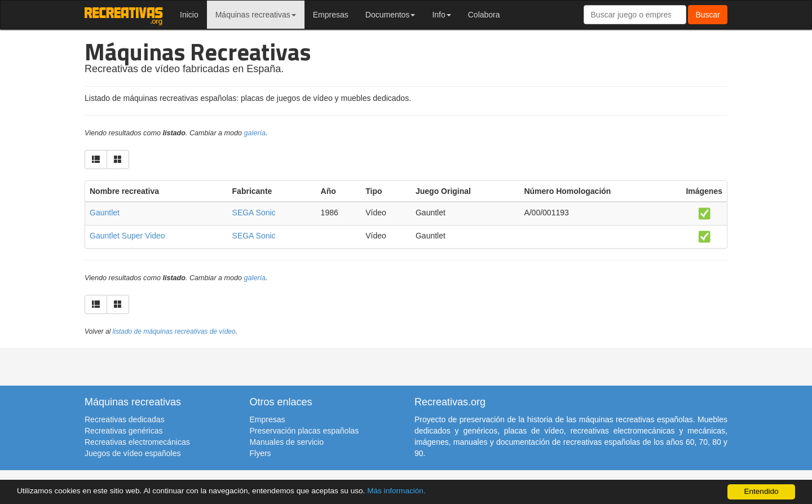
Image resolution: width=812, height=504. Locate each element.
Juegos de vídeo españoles (133, 453)
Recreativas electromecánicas (137, 442)
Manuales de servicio (287, 442)
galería (255, 133)
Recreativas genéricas (124, 431)
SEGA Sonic (254, 213)
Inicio (189, 15)
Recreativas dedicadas (125, 419)
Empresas (331, 15)
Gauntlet (105, 213)
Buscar (708, 15)
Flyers (261, 453)
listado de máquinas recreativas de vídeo (174, 331)
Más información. (396, 491)
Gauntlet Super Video (127, 236)
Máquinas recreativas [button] (256, 15)
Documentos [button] (390, 15)
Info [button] (441, 15)
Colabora (484, 15)
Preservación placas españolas (304, 431)
